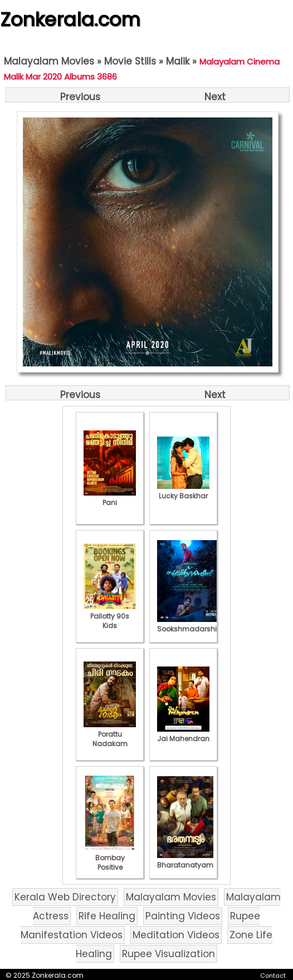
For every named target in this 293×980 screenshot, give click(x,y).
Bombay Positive (110, 858)
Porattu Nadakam (110, 734)
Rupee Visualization (169, 954)
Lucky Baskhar (183, 491)
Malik (178, 61)
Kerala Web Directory (65, 897)
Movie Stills (130, 61)
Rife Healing (107, 916)
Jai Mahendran (183, 734)
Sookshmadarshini (190, 624)
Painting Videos (183, 916)
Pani (110, 498)
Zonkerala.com (70, 19)
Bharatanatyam (185, 860)
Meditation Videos (176, 935)
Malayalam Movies (49, 61)
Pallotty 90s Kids (110, 616)
